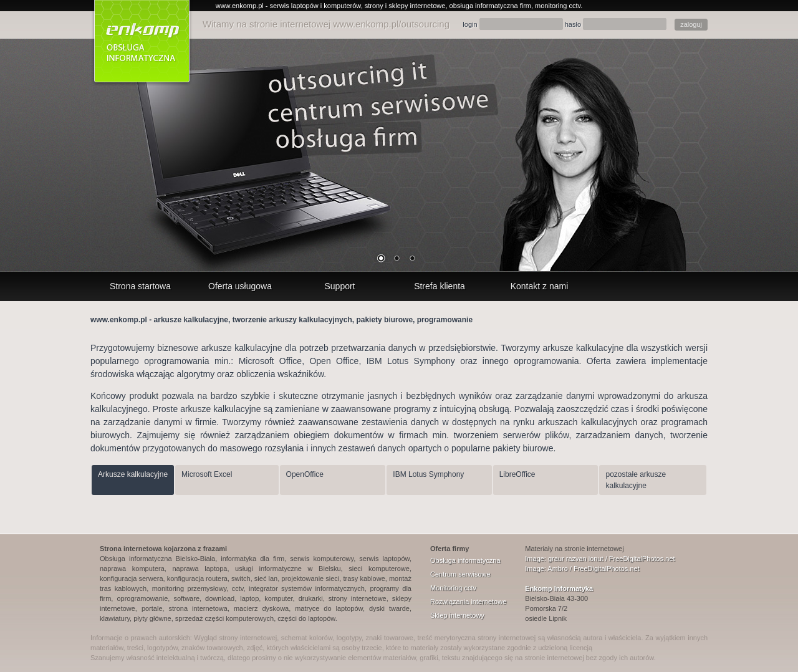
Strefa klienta (440, 286)
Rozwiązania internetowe (468, 602)
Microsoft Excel (207, 474)
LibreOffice (517, 474)
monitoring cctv (558, 6)
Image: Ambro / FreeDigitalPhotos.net (582, 569)
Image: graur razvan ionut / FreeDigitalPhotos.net (600, 559)
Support (339, 286)
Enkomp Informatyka (559, 588)
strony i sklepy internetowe (405, 6)
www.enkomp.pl (240, 6)
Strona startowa (140, 286)
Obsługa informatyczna (465, 560)
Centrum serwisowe (460, 574)
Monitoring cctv (453, 588)
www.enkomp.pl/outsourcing (391, 24)
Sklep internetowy (457, 615)
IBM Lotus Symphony (428, 474)
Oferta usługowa (240, 286)
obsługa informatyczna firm (490, 6)
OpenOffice (305, 474)
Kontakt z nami (540, 286)
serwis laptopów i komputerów (315, 6)
